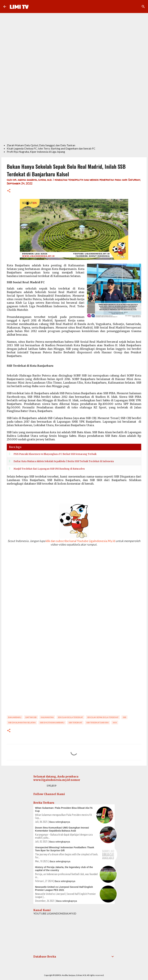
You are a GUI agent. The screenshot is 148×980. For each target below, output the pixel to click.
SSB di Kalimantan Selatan (22, 723)
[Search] (143, 7)
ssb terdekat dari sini (97, 723)
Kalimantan (47, 717)
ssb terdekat (75, 723)
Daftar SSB (31, 717)
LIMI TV (19, 7)
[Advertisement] (74, 116)
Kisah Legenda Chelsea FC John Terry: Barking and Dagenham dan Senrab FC (51, 148)
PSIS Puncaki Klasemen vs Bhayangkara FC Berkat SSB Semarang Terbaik (55, 454)
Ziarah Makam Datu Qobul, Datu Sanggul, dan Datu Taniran (41, 145)
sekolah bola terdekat (70, 717)
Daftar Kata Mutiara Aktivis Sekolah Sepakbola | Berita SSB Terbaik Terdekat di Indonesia (64, 461)
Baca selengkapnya (60, 822)
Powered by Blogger (74, 968)
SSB (124, 717)
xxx (115, 723)
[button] (9, 191)
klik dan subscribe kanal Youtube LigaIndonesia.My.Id (80, 541)
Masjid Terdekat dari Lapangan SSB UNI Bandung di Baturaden (49, 469)
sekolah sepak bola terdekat (103, 717)
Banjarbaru (15, 717)
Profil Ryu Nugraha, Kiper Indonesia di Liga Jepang (36, 152)
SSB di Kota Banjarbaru (52, 723)
